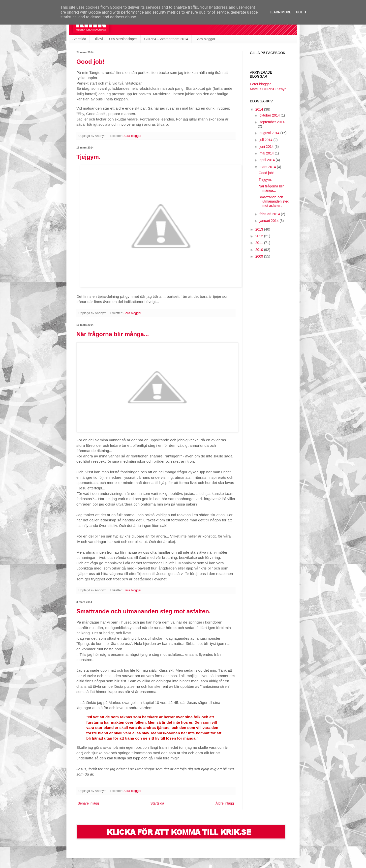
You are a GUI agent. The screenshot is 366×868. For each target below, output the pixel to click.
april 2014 (267, 160)
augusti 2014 (270, 133)
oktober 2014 (270, 115)
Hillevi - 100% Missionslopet (115, 39)
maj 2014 (267, 153)
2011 (260, 243)
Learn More (280, 12)
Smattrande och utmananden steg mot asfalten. (143, 611)
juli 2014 (266, 140)
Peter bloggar (260, 84)
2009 (260, 256)
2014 (260, 109)
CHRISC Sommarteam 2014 (166, 39)
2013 (260, 229)
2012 (260, 236)
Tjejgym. (88, 157)
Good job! (90, 62)
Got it (301, 12)
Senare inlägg (88, 803)
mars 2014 (268, 167)
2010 (260, 250)
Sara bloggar (205, 39)
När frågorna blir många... (113, 334)
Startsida (79, 39)
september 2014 (272, 122)
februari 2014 (270, 214)
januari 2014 (269, 221)
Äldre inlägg (225, 803)
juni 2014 (267, 147)
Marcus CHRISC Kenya (268, 89)
